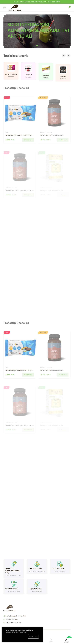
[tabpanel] (37, 31)
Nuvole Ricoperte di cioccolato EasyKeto (20, 135)
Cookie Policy (22, 632)
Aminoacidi (28, 78)
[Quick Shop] (28, 140)
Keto (7, 132)
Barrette (46, 80)
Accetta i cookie (33, 637)
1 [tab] (37, 46)
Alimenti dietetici (11, 76)
